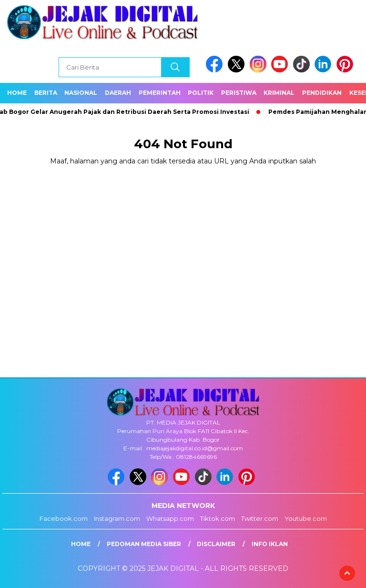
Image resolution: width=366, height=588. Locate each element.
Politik (201, 93)
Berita (46, 93)
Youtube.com (306, 518)
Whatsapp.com (170, 518)
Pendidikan (322, 93)
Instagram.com (117, 518)
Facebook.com (64, 518)
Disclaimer (216, 544)
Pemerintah (160, 93)
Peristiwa (239, 93)
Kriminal (279, 93)
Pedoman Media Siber (144, 544)
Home (17, 93)
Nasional (81, 93)
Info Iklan (270, 544)
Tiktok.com (218, 518)
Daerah (118, 93)
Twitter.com (260, 518)
